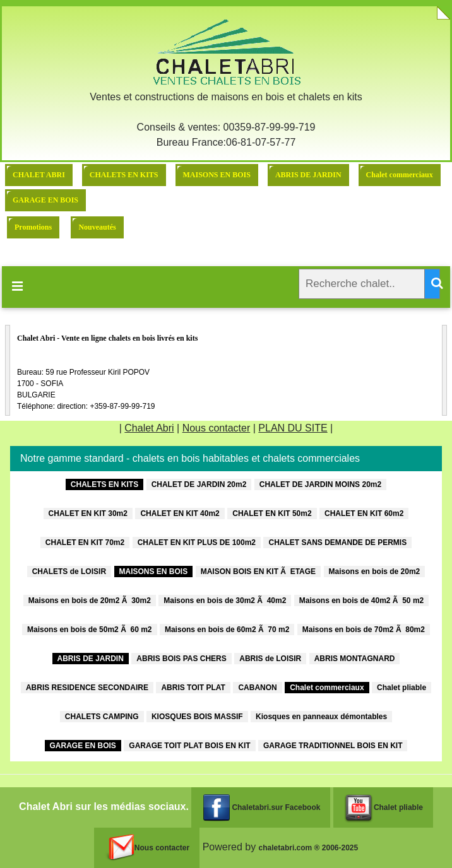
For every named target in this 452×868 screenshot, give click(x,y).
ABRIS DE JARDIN (308, 175)
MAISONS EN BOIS (217, 175)
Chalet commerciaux (400, 175)
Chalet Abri (149, 428)
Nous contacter (217, 428)
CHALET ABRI (39, 175)
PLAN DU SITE (293, 428)
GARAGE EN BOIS (45, 200)
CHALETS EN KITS (124, 175)
